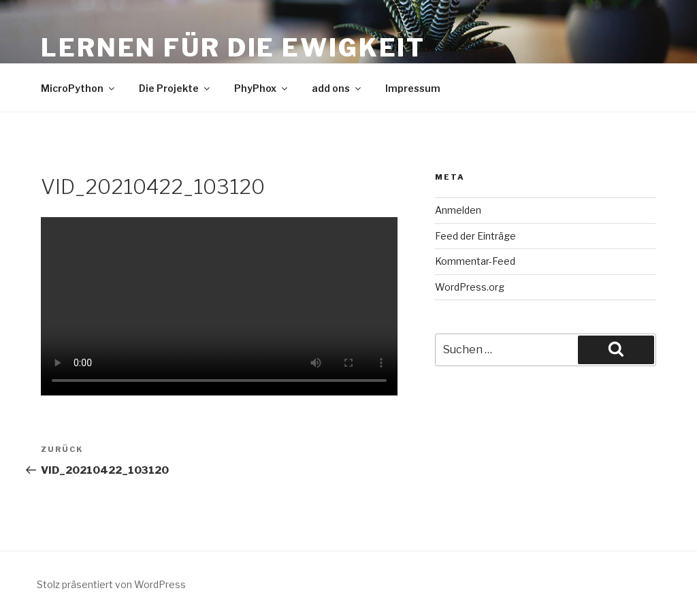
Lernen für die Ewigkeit (233, 48)
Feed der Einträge (475, 236)
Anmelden (458, 210)
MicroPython (79, 88)
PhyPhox (262, 88)
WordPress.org (470, 287)
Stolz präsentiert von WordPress (111, 584)
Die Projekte (175, 88)
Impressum (413, 88)
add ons (337, 88)
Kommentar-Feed (475, 261)
